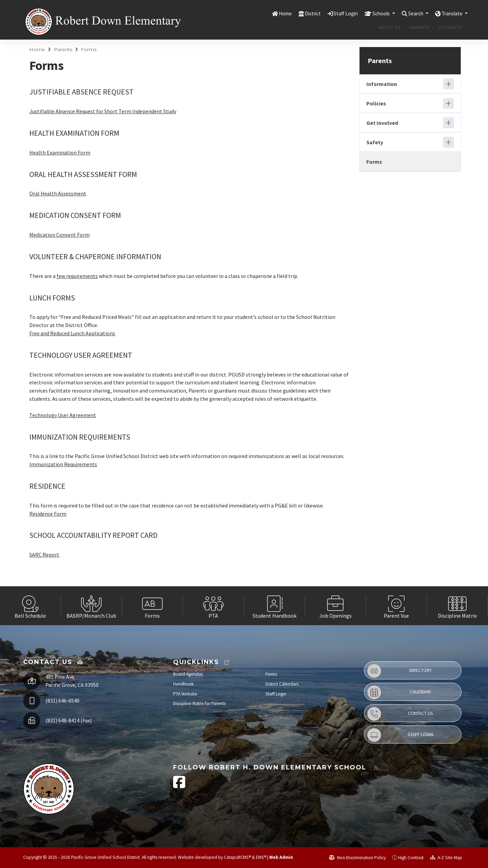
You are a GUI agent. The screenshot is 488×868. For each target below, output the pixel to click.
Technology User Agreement (63, 415)
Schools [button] (373, 13)
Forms (89, 49)
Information (382, 84)
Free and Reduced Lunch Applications (72, 333)
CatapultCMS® (237, 857)
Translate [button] (451, 13)
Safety (375, 142)
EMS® (261, 857)
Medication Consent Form (59, 235)
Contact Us (400, 714)
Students (452, 27)
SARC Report (44, 555)
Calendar (399, 692)
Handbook (184, 684)
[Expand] (448, 84)
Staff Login (335, 13)
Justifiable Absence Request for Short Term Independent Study (103, 111)
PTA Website (185, 694)
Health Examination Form (60, 152)
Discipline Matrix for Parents (199, 703)
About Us (391, 27)
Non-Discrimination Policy (357, 858)
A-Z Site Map (446, 858)
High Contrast (411, 858)
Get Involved (382, 123)
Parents (421, 27)
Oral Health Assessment (58, 193)
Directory (400, 671)
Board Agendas (188, 674)
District (300, 13)
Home (270, 13)
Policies (376, 103)
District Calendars (282, 684)
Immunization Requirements (63, 464)
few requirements (77, 276)
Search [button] (411, 13)
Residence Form (48, 514)
